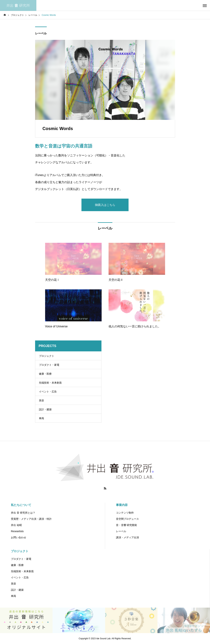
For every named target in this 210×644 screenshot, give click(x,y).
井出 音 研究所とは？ (23, 513)
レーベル (41, 33)
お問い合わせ (19, 537)
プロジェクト (47, 356)
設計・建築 (45, 409)
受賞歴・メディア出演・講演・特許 (31, 519)
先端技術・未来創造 (50, 383)
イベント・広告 (48, 392)
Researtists (17, 531)
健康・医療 (45, 374)
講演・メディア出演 (127, 537)
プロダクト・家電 (49, 365)
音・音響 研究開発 (127, 525)
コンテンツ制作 (125, 513)
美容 (41, 400)
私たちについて (21, 505)
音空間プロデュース (127, 519)
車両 (41, 418)
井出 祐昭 (16, 525)
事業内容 (122, 505)
